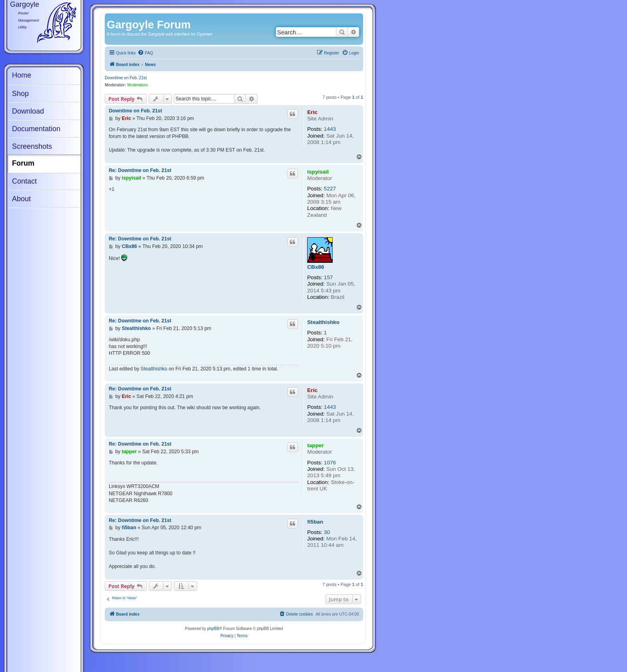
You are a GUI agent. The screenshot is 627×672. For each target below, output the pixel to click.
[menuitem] (145, 53)
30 (327, 532)
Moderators (138, 85)
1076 (330, 463)
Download (28, 111)
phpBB (213, 629)
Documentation (36, 129)
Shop (20, 94)
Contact (24, 181)
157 (328, 277)
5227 (330, 189)
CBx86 (315, 267)
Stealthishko (323, 322)
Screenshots (32, 146)
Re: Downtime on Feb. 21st (140, 170)
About (21, 199)
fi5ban (315, 522)
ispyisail (318, 172)
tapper (315, 445)
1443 (330, 129)
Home (22, 75)
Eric (312, 112)
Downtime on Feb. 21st (126, 78)
